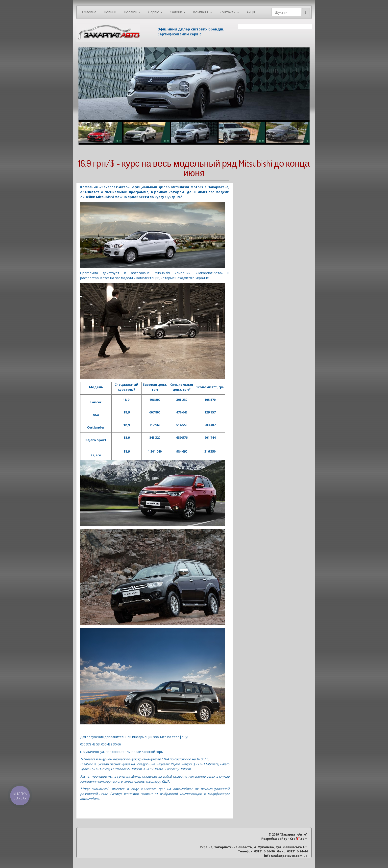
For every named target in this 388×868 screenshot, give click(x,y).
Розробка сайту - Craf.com (284, 839)
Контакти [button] (229, 12)
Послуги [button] (132, 12)
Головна (89, 12)
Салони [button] (178, 12)
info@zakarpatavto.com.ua (286, 856)
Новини (110, 12)
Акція (251, 12)
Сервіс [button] (155, 12)
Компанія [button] (203, 12)
